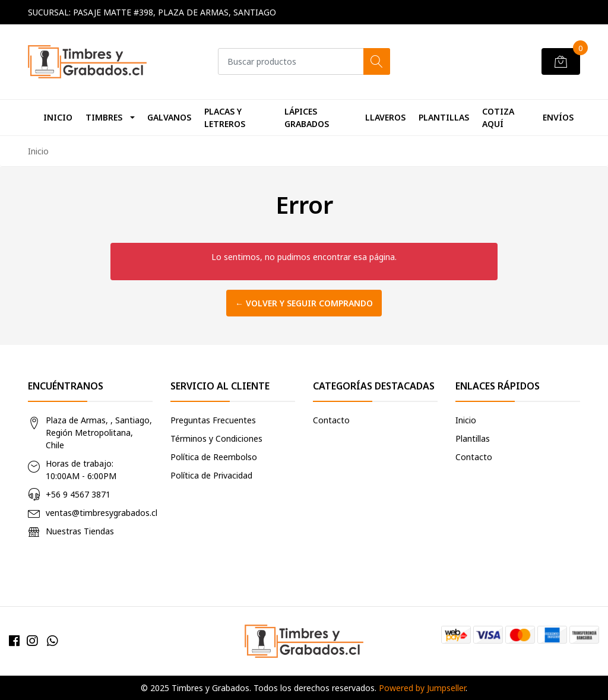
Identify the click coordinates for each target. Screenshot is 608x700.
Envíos (558, 117)
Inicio (58, 117)
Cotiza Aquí (498, 118)
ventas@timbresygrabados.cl (102, 513)
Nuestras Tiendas (80, 531)
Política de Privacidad (211, 475)
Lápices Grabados (307, 118)
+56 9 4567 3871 (78, 494)
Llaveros (385, 117)
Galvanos (169, 117)
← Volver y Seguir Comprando (304, 303)
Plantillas (444, 117)
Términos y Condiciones (216, 438)
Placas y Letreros (225, 118)
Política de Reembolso (214, 457)
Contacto (331, 420)
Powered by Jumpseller (422, 688)
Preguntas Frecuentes (213, 420)
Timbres (104, 117)
